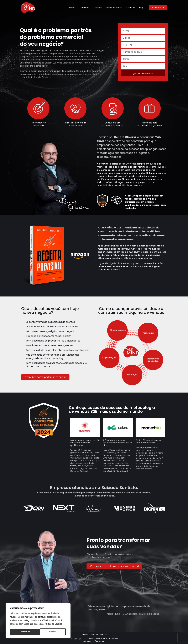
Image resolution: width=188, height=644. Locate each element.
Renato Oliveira (114, 8)
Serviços (98, 8)
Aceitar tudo (52, 632)
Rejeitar (23, 632)
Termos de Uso (101, 634)
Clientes (131, 8)
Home (72, 8)
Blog (141, 8)
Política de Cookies (53, 624)
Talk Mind (84, 8)
